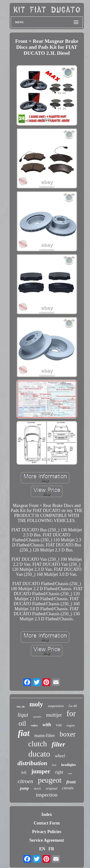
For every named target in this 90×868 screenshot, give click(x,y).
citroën (68, 788)
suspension (56, 706)
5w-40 (73, 706)
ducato (39, 754)
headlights (69, 765)
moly (36, 704)
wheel (60, 756)
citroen (25, 781)
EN (42, 849)
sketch (37, 789)
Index (47, 814)
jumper (41, 771)
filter (59, 744)
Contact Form (47, 823)
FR (51, 849)
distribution (32, 763)
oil (22, 723)
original (51, 788)
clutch (37, 744)
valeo (34, 725)
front (71, 782)
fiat (24, 733)
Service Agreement (47, 840)
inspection (47, 795)
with (47, 725)
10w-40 (21, 707)
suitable (37, 717)
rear (70, 773)
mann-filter (45, 735)
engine (71, 725)
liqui (23, 715)
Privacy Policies (47, 832)
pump (24, 788)
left (24, 772)
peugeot (50, 780)
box (54, 765)
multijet (54, 715)
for (71, 714)
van (59, 725)
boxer (68, 734)
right (59, 772)
